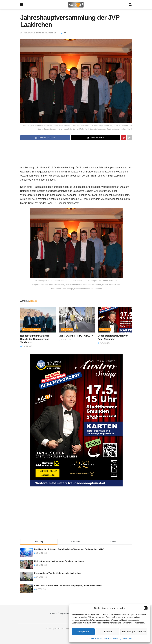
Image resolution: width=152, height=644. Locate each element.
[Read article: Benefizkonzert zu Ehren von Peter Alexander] (116, 320)
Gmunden (105, 330)
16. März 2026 (104, 343)
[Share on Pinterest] (124, 138)
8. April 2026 (26, 346)
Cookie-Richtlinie (95, 638)
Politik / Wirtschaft (47, 33)
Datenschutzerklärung (112, 638)
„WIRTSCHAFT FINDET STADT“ (76, 336)
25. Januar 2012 (28, 33)
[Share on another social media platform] (129, 138)
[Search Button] (130, 5)
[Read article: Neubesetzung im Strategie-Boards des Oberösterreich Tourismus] (38, 320)
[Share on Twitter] (96, 138)
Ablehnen (107, 631)
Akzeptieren (83, 631)
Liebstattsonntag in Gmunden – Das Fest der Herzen (59, 561)
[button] (146, 608)
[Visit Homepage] (76, 5)
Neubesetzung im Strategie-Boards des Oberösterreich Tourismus (35, 339)
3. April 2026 (65, 340)
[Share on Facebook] (45, 138)
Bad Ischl (67, 330)
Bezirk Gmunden (32, 330)
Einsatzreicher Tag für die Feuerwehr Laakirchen (57, 573)
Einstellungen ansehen (134, 631)
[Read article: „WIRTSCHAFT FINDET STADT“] (77, 320)
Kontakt (54, 613)
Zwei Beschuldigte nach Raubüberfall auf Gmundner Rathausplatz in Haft (69, 549)
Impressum (127, 638)
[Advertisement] (76, 150)
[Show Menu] (22, 5)
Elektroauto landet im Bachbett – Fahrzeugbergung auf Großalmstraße (68, 585)
